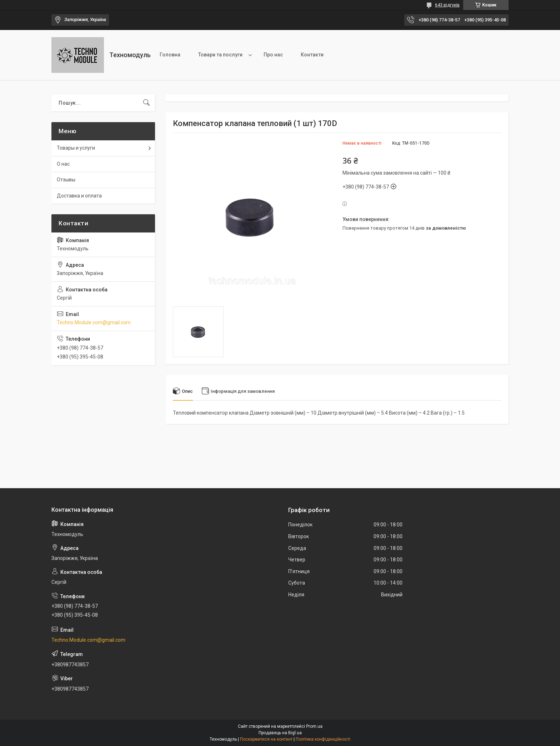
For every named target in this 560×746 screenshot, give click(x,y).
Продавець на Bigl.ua (280, 733)
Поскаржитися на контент (266, 739)
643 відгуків (447, 5)
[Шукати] (146, 103)
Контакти (312, 55)
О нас (63, 164)
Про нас (273, 55)
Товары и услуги (76, 148)
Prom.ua (314, 726)
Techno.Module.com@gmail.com (94, 322)
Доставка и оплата (79, 196)
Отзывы (66, 180)
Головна (170, 55)
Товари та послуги (220, 55)
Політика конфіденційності (323, 739)
